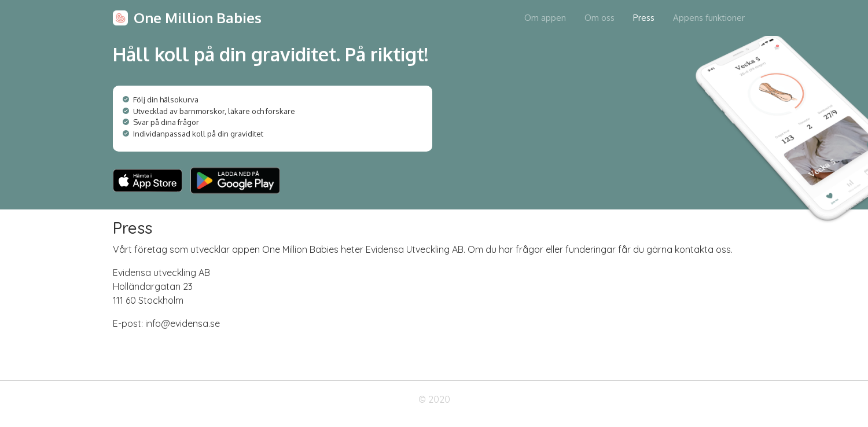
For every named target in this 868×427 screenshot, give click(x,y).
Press (644, 18)
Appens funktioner (709, 18)
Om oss (599, 18)
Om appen (545, 18)
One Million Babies (198, 18)
